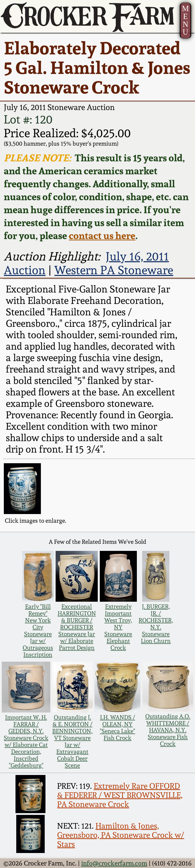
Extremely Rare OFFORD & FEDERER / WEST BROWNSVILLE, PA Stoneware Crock (120, 795)
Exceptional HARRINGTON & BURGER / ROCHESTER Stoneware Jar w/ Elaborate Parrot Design (77, 627)
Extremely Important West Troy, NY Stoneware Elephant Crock (118, 627)
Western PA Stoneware (114, 270)
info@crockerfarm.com (114, 863)
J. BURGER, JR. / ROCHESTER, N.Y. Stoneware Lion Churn (156, 624)
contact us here (102, 235)
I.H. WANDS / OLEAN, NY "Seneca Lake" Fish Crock (117, 727)
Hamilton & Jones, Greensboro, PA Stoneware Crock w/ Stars (121, 835)
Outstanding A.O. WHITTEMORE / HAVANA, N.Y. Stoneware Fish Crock (168, 730)
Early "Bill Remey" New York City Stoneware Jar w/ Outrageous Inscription (38, 630)
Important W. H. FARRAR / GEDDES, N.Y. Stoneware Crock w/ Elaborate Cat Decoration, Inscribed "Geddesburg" (26, 741)
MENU (185, 20)
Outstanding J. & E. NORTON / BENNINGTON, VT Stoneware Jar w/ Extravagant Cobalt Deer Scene (72, 741)
